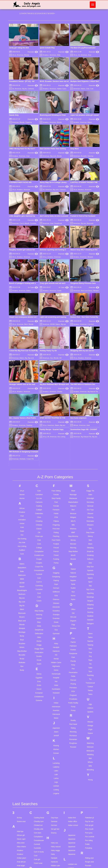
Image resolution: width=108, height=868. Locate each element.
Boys (22, 535)
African (22, 404)
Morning (73, 443)
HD (56, 550)
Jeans (56, 627)
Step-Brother (22, 547)
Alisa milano (21, 742)
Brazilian (22, 539)
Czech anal (38, 759)
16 (44, 13)
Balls (22, 467)
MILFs (73, 417)
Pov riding (89, 736)
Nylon (73, 495)
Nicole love (72, 863)
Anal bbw (20, 765)
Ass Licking (22, 442)
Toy (90, 575)
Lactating (56, 659)
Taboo (90, 529)
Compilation (39, 447)
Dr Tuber (33, 287)
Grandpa (56, 510)
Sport (90, 477)
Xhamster (33, 52)
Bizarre (22, 512)
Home (56, 566)
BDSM (52, 324)
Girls (56, 491)
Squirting (90, 489)
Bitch (26, 324)
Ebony (39, 569)
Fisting (56, 428)
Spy (90, 481)
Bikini (22, 505)
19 (51, 13)
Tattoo (90, 533)
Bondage (22, 528)
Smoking (90, 451)
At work (20, 837)
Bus (22, 562)
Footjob (56, 439)
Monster (73, 439)
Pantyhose (73, 549)
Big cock (53, 156)
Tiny (90, 552)
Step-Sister (90, 428)
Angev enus (21, 799)
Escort (39, 585)
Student (90, 504)
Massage (73, 390)
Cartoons (31, 89)
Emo (39, 577)
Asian (22, 427)
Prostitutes (73, 595)
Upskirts (90, 607)
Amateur (46, 55)
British (22, 543)
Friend (56, 451)
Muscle (73, 455)
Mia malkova (73, 815)
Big (26, 358)
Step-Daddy (39, 506)
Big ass (83, 223)
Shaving (90, 413)
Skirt (90, 436)
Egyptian (39, 573)
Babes (83, 89)
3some (22, 390)
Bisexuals (90, 223)
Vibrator (90, 617)
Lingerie (56, 689)
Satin (90, 390)
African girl (21, 731)
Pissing (73, 579)
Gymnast (56, 529)
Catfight (39, 405)
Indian (56, 598)
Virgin (90, 625)
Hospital (56, 573)
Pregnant (73, 591)
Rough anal (89, 757)
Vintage (90, 621)
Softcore (90, 455)
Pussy (73, 606)
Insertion (56, 606)
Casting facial (39, 713)
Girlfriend (56, 487)
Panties (73, 545)
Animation (22, 415)
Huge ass (54, 799)
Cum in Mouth (24, 223)
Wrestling (90, 665)
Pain (73, 534)
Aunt (22, 449)
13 (38, 13)
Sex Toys (90, 405)
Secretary (90, 398)
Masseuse (73, 394)
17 (46, 13)
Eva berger (38, 798)
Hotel (56, 581)
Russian (73, 642)
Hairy (56, 539)
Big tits (25, 89)
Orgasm (73, 516)
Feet (56, 398)
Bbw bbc (20, 866)
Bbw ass (20, 862)
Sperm (90, 473)
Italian (56, 613)
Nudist (73, 483)
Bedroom (22, 490)
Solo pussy (89, 805)
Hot (56, 577)
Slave (90, 439)
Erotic (39, 581)
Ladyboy (56, 662)
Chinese (39, 420)
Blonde (27, 55)
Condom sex (39, 451)
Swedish (90, 515)
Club (88, 89)
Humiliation (56, 585)
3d (79, 55)
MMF (73, 428)
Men (73, 405)
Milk (73, 420)
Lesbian (56, 681)
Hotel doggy (55, 795)
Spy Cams (90, 485)
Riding (73, 623)
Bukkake (22, 558)
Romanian (73, 635)
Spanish (90, 466)
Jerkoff (56, 631)
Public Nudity (73, 598)
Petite (73, 572)
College (39, 443)
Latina (56, 674)
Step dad (88, 817)
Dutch (39, 559)
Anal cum (20, 772)
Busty (22, 566)
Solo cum (89, 801)
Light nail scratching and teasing (53, 317)
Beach (22, 482)
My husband (73, 849)
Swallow (90, 511)
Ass (22, 430)
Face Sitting (56, 386)
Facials (56, 390)
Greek (56, 518)
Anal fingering (22, 776)
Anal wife (20, 795)
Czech (39, 496)
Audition (22, 446)
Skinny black (90, 790)
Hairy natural (56, 742)
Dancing (90, 156)
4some (22, 394)
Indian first (72, 713)
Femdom (56, 405)
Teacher (90, 537)
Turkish (90, 582)
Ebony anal (38, 786)
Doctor (39, 537)
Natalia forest (73, 859)
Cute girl (37, 755)
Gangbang (56, 472)
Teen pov (89, 857)
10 (31, 13)
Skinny (90, 432)
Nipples (73, 476)
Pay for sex (89, 717)
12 (36, 13)
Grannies (56, 514)
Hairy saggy (55, 746)
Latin (56, 670)
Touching (90, 571)
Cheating (39, 417)
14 (40, 13)
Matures (73, 401)
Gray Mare (75, 149)
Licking (56, 685)
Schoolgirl (90, 394)
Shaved (90, 409)
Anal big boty (22, 769)
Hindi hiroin (55, 772)
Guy (56, 525)
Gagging (56, 468)
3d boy (19, 713)
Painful (73, 538)
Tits (90, 559)
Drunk (39, 556)
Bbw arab (20, 858)
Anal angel (21, 761)
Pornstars (73, 583)
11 (33, 13)
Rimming (73, 627)
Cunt (39, 489)
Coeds (59, 291)
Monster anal (73, 830)
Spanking (90, 470)
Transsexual (90, 578)
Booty (22, 531)
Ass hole (22, 438)
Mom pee (72, 827)
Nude (73, 480)
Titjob (90, 556)
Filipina (56, 417)
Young (90, 675)
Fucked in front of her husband (83, 216)
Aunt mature (21, 845)
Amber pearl (21, 753)
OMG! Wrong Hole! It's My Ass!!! (22, 149)
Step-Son (90, 462)
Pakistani (73, 541)
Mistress (73, 424)
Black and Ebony (87, 291)
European (39, 588)
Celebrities (39, 409)
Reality (73, 616)
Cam (39, 386)
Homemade (56, 569)
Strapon (90, 496)
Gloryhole (56, 502)
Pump (73, 602)
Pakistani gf (89, 713)
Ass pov (20, 829)
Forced (56, 443)
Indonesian (56, 602)
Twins (90, 590)
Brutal (22, 554)
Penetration (73, 568)
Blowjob (90, 257)
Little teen (72, 794)
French (56, 447)
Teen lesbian (90, 849)
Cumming (39, 481)
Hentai (56, 554)
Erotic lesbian (39, 794)
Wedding (90, 650)
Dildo (59, 55)
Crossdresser (39, 466)
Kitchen (56, 645)
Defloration (39, 529)
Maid (73, 386)
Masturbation (73, 398)
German (56, 483)
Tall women (89, 834)
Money (73, 436)
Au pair (20, 841)
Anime (22, 419)
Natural (73, 468)
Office (73, 505)
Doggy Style (39, 544)
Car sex (39, 394)
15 (42, 13)
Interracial (56, 610)
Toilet (90, 563)
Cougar (39, 455)
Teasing (90, 540)
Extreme (39, 596)
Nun (73, 487)
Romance (73, 631)
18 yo (14, 55)
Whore (90, 658)
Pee (73, 564)
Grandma (56, 506)
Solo (90, 458)
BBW (22, 474)
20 (53, 13)
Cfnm (39, 413)
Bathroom (22, 471)
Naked (73, 464)
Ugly (90, 600)
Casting (39, 401)
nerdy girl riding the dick (19, 48)
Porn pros (89, 728)
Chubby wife (39, 725)
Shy (90, 424)
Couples (39, 458)
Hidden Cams (62, 89)
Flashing (56, 432)
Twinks (90, 586)
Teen (90, 544)
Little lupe (72, 790)
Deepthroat (58, 223)
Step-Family (56, 394)
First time (56, 424)
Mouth (73, 451)
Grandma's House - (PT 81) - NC (22, 81)
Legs (56, 678)
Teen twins (89, 861)
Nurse (73, 491)
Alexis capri (21, 734)
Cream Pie (39, 462)
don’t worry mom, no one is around (54, 216)
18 (49, 13)
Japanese (56, 623)
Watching (90, 639)
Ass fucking (22, 434)
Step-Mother (73, 447)
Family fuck (38, 808)
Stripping (90, 500)
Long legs (72, 798)
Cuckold (39, 470)
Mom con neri (73, 823)
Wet (90, 654)
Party (73, 560)
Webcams (90, 646)
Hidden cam (55, 761)
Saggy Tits (90, 386)
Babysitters (22, 463)
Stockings (90, 492)
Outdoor (73, 524)
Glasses (56, 499)
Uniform (90, 603)
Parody (73, 557)
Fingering (29, 122)
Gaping (56, 476)
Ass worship (21, 833)
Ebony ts (37, 790)
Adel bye (20, 727)
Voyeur (90, 629)
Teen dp (88, 838)
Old (73, 509)
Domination (39, 548)
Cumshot (33, 223)
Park (73, 553)
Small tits (90, 447)
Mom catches (73, 819)
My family (72, 842)
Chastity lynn (39, 717)
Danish (39, 514)
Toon (90, 567)
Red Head (73, 620)
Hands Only (14, 115)
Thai (90, 548)
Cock (39, 439)
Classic (39, 424)
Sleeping (90, 443)
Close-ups (39, 432)
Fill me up (38, 815)
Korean (56, 649)
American (20, 55)
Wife (90, 661)
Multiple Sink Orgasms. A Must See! (85, 81)
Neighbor (73, 472)
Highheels (56, 562)
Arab (22, 423)
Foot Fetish (56, 436)
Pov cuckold (90, 732)
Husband (56, 588)
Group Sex (56, 521)
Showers (90, 420)
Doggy (39, 540)
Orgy (73, 520)
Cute (92, 89)
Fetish (56, 409)
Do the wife (38, 772)
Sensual (90, 401)
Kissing (56, 641)
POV (73, 587)
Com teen (38, 728)
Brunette (84, 156)
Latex (56, 666)
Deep (39, 521)
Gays (56, 480)
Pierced (73, 576)
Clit (39, 428)
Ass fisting (21, 826)
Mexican (73, 409)
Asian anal (21, 810)
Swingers (90, 519)
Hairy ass (54, 738)
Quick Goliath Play (47, 48)
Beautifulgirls (22, 486)
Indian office (73, 717)
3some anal (21, 717)
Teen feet (89, 842)
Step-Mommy (73, 432)
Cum (39, 473)
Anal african (21, 757)
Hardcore (56, 547)
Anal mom (21, 780)
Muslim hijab (73, 838)
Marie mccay (73, 808)
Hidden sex (55, 769)
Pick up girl (89, 721)
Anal (90, 55)
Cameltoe (39, 390)
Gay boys (54, 713)
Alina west (21, 738)
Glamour (56, 495)
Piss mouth (89, 725)
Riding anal (89, 753)
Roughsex (73, 639)
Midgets (73, 413)
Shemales (90, 417)
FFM (56, 413)
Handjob (56, 543)
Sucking (90, 508)
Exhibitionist (39, 592)
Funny (56, 458)
